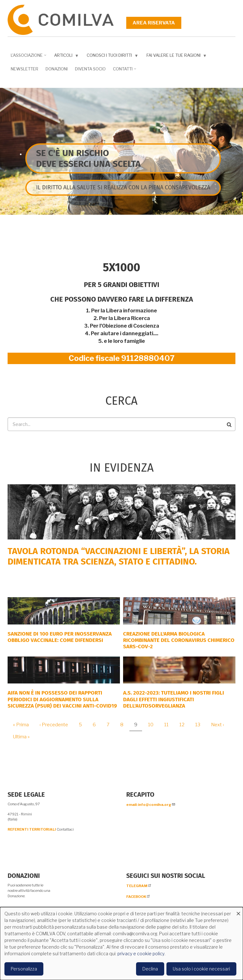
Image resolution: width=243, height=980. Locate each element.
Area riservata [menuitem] (154, 23)
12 (184, 725)
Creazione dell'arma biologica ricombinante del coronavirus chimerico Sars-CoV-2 (179, 640)
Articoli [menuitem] (65, 57)
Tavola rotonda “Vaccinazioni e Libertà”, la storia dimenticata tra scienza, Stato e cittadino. (119, 556)
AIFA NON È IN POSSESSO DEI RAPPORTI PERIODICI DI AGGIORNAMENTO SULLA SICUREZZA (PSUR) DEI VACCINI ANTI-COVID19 (62, 699)
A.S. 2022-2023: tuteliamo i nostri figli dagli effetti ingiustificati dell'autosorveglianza (174, 699)
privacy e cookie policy (141, 954)
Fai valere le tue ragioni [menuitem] (175, 57)
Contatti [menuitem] (124, 71)
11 (169, 725)
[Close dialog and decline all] (238, 911)
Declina (150, 969)
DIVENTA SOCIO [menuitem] (90, 69)
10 (153, 725)
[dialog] (121, 944)
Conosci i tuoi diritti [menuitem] (111, 57)
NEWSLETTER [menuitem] (25, 69)
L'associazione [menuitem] (28, 57)
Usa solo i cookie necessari (201, 969)
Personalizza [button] (24, 969)
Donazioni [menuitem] (57, 69)
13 (200, 725)
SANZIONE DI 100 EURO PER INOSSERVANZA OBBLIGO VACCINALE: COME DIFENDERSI (60, 637)
